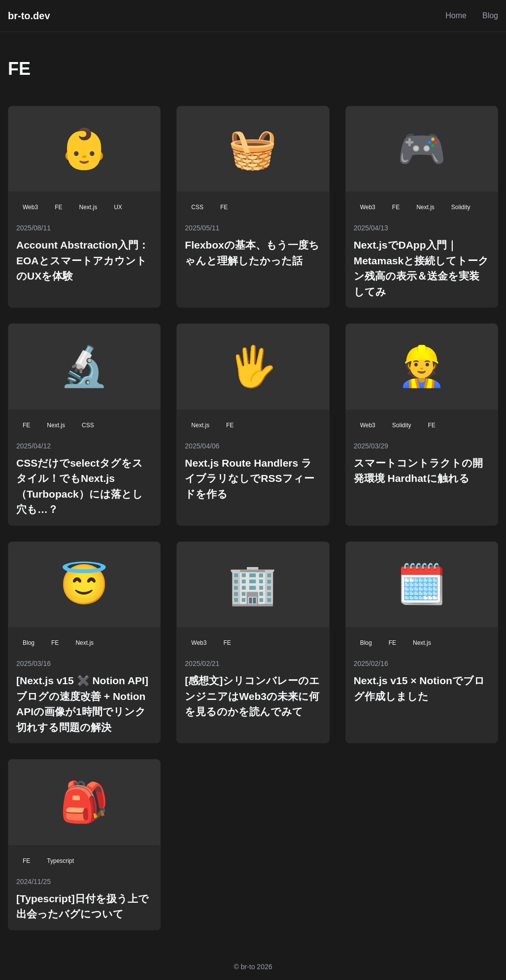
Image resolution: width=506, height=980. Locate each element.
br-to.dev (29, 16)
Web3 (30, 207)
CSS (197, 207)
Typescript (60, 861)
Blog (490, 16)
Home (456, 16)
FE (58, 207)
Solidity (461, 207)
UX (118, 207)
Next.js (88, 207)
